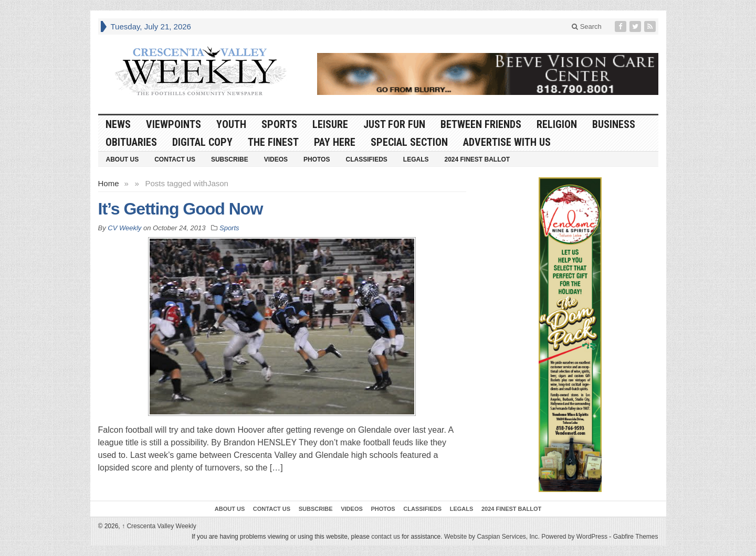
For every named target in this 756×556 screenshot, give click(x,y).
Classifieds (366, 159)
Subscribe (230, 159)
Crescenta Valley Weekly (159, 526)
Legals (416, 159)
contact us (386, 537)
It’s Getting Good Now (181, 209)
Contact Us (175, 159)
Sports (279, 124)
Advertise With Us (507, 142)
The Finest (273, 142)
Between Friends (481, 124)
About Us (123, 159)
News (118, 124)
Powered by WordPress (574, 537)
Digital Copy (202, 142)
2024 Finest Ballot (477, 159)
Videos (276, 159)
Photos (317, 159)
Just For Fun (394, 124)
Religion (557, 124)
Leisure (330, 124)
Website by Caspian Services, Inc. (492, 537)
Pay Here (335, 142)
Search (587, 26)
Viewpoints (174, 124)
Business (614, 124)
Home (109, 183)
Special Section (409, 142)
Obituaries (131, 142)
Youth (231, 124)
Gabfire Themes (636, 537)
